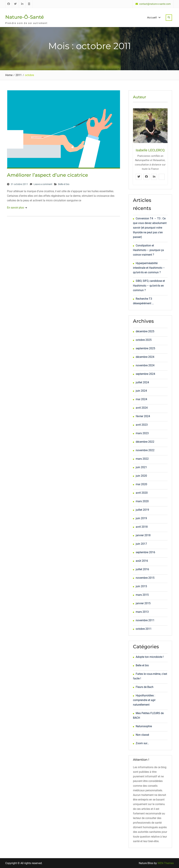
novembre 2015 (145, 578)
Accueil (152, 17)
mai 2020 (141, 484)
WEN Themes (166, 863)
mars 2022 (142, 459)
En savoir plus (15, 208)
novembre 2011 (145, 620)
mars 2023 (142, 433)
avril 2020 (142, 493)
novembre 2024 (145, 365)
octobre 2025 (144, 340)
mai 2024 (141, 399)
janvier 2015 (143, 603)
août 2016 (142, 561)
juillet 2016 (142, 569)
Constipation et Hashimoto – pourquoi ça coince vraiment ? (148, 250)
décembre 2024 (145, 357)
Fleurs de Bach (145, 687)
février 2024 (143, 416)
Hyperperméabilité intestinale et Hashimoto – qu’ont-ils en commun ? (149, 268)
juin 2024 (141, 391)
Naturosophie (144, 726)
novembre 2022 (145, 450)
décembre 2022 (145, 442)
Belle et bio (64, 184)
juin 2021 (141, 467)
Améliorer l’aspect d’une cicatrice (47, 175)
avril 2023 (142, 425)
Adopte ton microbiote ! (150, 657)
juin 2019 (141, 518)
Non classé (142, 735)
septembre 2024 (145, 374)
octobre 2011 (144, 629)
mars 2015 (142, 595)
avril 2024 (142, 408)
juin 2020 (141, 476)
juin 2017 (141, 544)
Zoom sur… (142, 743)
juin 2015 (141, 586)
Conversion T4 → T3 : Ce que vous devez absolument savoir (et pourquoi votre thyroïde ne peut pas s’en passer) (150, 228)
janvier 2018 (143, 535)
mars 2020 (142, 501)
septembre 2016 (145, 552)
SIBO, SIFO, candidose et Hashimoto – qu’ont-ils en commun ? (149, 285)
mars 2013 (142, 612)
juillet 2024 (142, 382)
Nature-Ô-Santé (25, 17)
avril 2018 (142, 527)
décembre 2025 (145, 331)
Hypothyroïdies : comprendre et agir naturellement (144, 700)
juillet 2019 (142, 510)
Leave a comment (43, 184)
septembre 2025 (145, 348)
